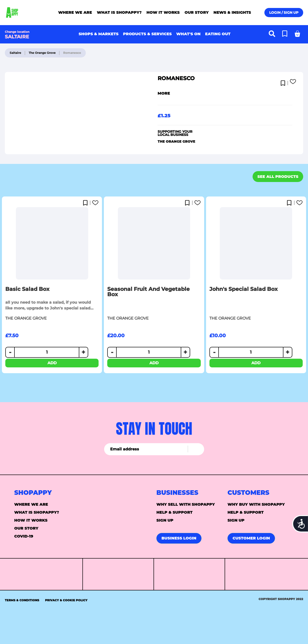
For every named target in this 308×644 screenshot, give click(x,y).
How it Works (31, 520)
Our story (26, 528)
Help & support (174, 512)
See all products (278, 177)
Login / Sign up (284, 13)
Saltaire (16, 53)
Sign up (165, 520)
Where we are (31, 504)
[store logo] (25, 13)
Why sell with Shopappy (186, 504)
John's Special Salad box (244, 289)
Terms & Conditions (22, 600)
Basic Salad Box (27, 289)
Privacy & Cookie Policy (66, 600)
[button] (284, 82)
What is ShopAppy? (37, 512)
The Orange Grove (43, 53)
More (164, 93)
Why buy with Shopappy (256, 504)
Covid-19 (24, 536)
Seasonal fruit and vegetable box (148, 292)
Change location (17, 32)
